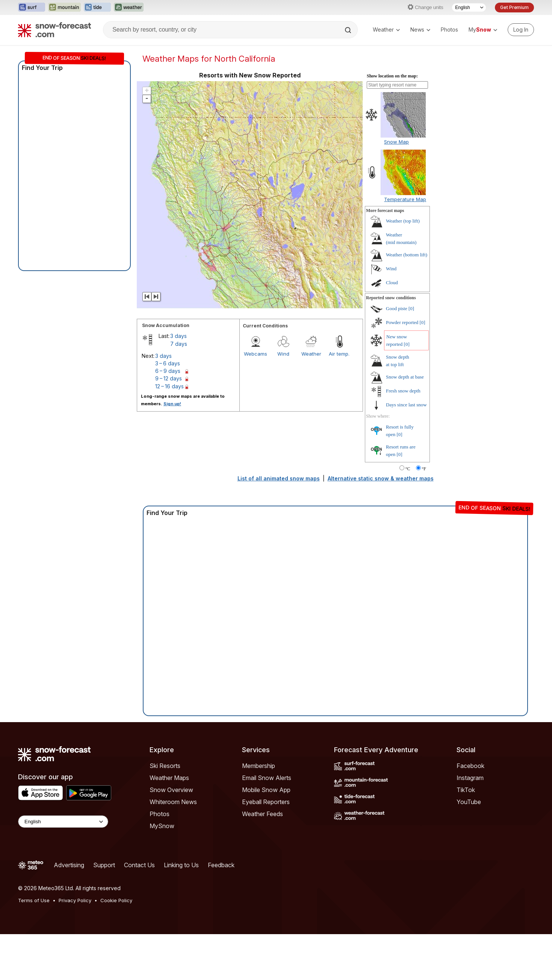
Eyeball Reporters (266, 802)
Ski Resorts (165, 766)
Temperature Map (405, 199)
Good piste (397, 308)
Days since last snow (406, 405)
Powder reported (402, 322)
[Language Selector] (469, 8)
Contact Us (139, 865)
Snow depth (405, 377)
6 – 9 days (168, 371)
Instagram (470, 778)
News (420, 30)
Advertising (69, 865)
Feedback (221, 865)
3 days (178, 336)
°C (408, 469)
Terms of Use (34, 900)
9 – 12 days (169, 378)
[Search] (349, 30)
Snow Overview (171, 790)
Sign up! (172, 404)
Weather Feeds (262, 814)
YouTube (469, 802)
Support (104, 865)
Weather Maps (169, 778)
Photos (449, 30)
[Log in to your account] (521, 30)
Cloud (392, 282)
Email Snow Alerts (267, 778)
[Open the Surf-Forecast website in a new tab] (32, 8)
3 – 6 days (168, 363)
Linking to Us (181, 865)
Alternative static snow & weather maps (381, 478)
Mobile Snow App (266, 790)
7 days (179, 344)
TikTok (466, 790)
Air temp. (339, 354)
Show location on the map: (392, 76)
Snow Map (396, 142)
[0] (411, 308)
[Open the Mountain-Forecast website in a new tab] (64, 8)
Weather (386, 30)
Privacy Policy (75, 900)
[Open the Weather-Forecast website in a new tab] (129, 8)
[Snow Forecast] (54, 30)
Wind (283, 354)
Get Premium (514, 7)
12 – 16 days (169, 386)
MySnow (162, 826)
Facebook (470, 766)
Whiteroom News (173, 802)
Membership (259, 766)
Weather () (403, 221)
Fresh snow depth (403, 391)
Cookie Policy (116, 900)
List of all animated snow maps (279, 478)
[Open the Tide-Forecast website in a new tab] (97, 8)
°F (424, 469)
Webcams (256, 354)
